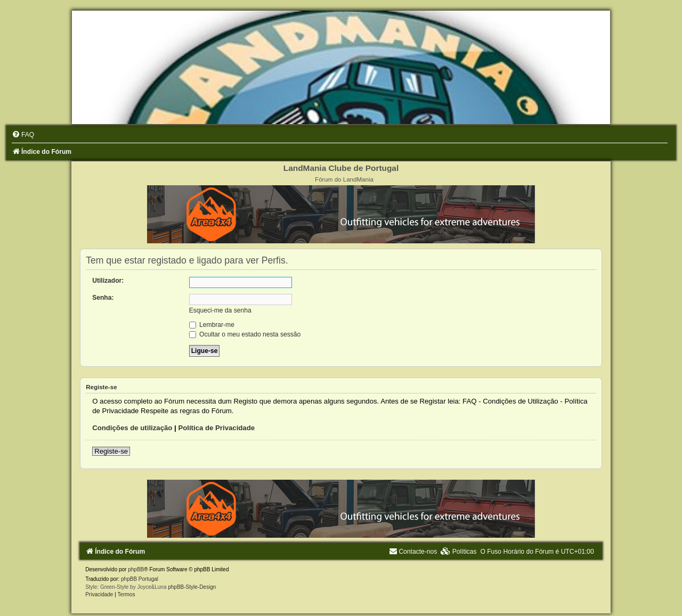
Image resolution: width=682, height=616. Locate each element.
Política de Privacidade (216, 428)
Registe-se (111, 451)
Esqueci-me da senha (220, 310)
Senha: (103, 298)
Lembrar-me (212, 325)
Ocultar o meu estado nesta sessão (245, 334)
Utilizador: (108, 281)
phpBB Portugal (140, 579)
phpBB (136, 569)
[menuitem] (23, 135)
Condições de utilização (132, 428)
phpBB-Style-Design (192, 587)
